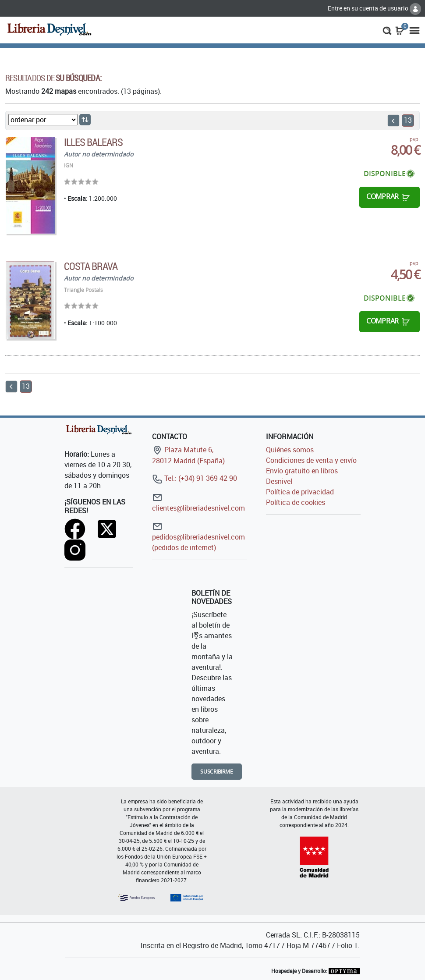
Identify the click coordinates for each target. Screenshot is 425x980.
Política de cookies (296, 502)
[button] (387, 30)
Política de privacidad (300, 492)
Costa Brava (91, 266)
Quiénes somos (290, 450)
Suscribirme (217, 772)
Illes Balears (94, 142)
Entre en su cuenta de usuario (374, 8)
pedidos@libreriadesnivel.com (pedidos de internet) (198, 537)
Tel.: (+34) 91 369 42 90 (195, 478)
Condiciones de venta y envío (311, 460)
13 (408, 120)
